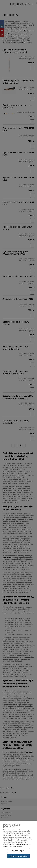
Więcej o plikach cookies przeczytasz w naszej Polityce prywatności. (17, 845)
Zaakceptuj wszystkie (19, 856)
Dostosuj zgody (19, 851)
